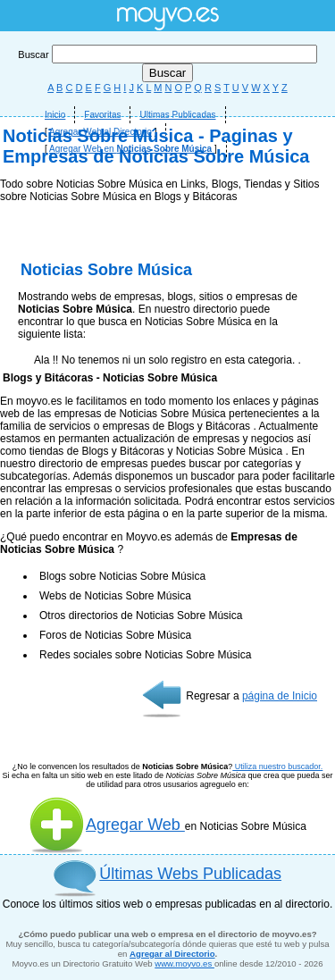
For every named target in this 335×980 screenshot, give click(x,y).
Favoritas (102, 115)
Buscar (167, 54)
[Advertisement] (167, 346)
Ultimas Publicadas (177, 115)
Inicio (55, 115)
